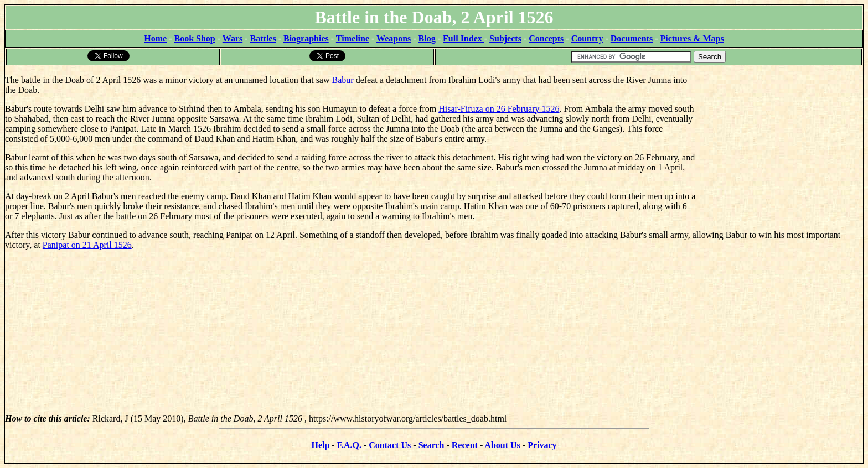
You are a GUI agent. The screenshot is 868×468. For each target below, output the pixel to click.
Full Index (464, 38)
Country (587, 38)
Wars (232, 38)
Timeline (353, 38)
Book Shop (194, 38)
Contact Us (390, 445)
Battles (263, 38)
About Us (502, 445)
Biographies (306, 38)
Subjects (505, 38)
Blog (427, 38)
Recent (465, 445)
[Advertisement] (780, 136)
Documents (632, 38)
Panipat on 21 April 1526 (87, 245)
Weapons (394, 38)
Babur (343, 80)
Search (432, 445)
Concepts (546, 38)
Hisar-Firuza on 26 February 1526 (499, 109)
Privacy (542, 445)
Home (155, 38)
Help (320, 445)
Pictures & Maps (692, 38)
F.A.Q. (349, 445)
